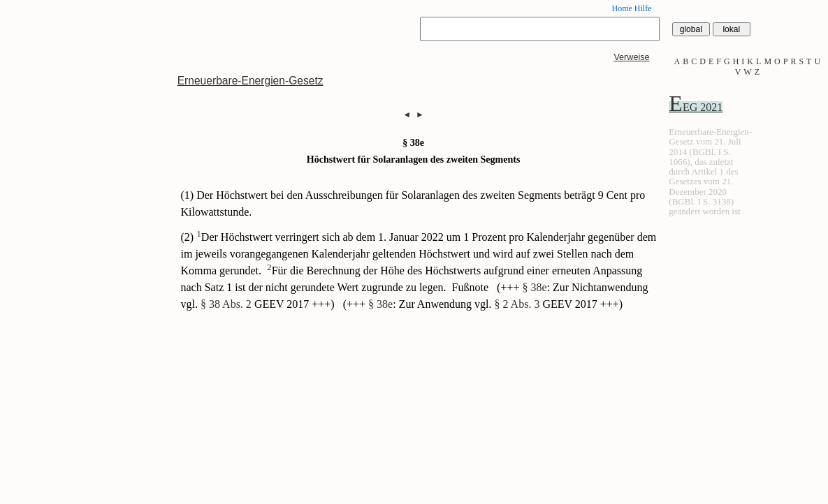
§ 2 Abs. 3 (517, 304)
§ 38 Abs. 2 (226, 304)
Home (622, 8)
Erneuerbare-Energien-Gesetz (250, 81)
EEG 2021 (696, 107)
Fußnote (472, 287)
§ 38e (534, 287)
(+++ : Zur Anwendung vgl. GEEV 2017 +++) (483, 304)
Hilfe (643, 8)
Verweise (631, 57)
